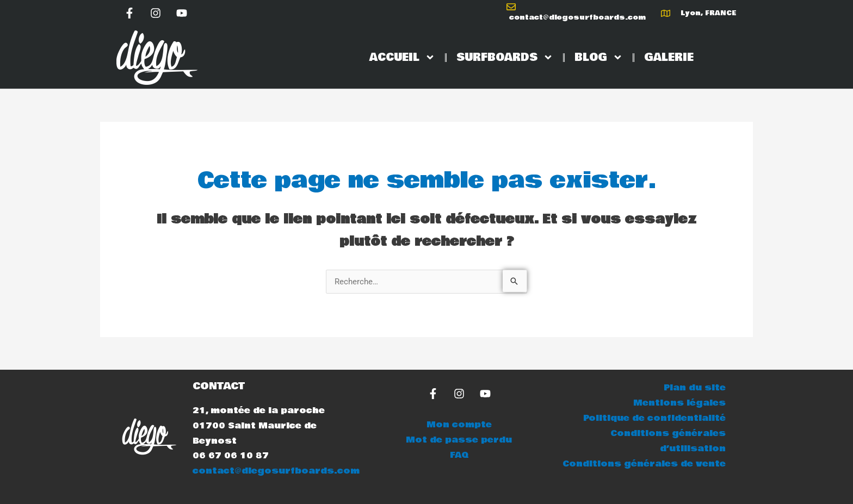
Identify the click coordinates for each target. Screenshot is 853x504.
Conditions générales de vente (644, 463)
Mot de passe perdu (459, 440)
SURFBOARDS (505, 57)
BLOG (599, 57)
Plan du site (695, 388)
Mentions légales (679, 403)
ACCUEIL (402, 57)
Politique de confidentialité (654, 418)
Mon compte (459, 425)
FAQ (459, 455)
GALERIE (669, 58)
